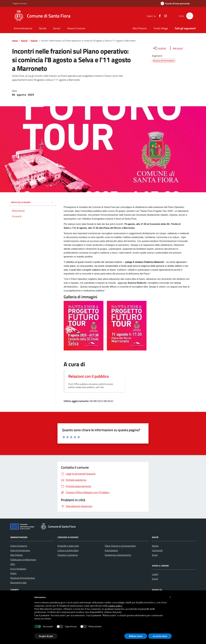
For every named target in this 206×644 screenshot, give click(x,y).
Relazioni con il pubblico (89, 376)
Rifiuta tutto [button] (136, 636)
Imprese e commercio (68, 555)
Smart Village (161, 28)
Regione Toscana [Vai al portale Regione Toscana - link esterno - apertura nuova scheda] (20, 3)
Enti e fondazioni (18, 569)
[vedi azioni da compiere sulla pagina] (176, 48)
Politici (13, 573)
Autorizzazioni (111, 550)
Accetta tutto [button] (160, 636)
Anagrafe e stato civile (68, 546)
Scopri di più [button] (46, 636)
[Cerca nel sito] (190, 16)
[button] (170, 597)
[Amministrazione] (23, 29)
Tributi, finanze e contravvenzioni (120, 546)
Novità (24, 41)
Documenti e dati (18, 582)
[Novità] (43, 29)
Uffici (13, 564)
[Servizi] (57, 29)
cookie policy (115, 606)
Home (15, 41)
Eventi (155, 579)
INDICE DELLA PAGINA (32, 202)
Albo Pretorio (140, 28)
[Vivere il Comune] (76, 29)
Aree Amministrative (20, 550)
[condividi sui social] (159, 48)
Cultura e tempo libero (68, 550)
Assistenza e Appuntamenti (118, 555)
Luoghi (155, 574)
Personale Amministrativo (23, 578)
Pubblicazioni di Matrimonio (23, 560)
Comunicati (157, 550)
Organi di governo (19, 546)
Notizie (34, 41)
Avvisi (155, 555)
